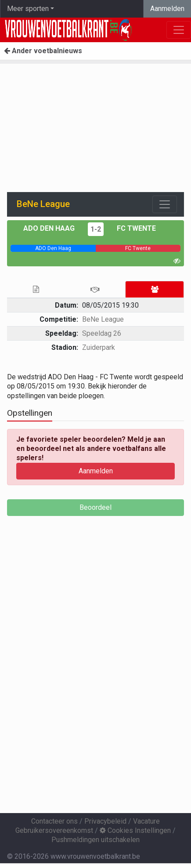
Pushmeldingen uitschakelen (95, 840)
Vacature (146, 821)
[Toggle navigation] (165, 204)
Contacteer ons (54, 821)
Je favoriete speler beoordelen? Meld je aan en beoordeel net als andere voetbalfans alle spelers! (91, 449)
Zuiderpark (99, 347)
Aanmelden (167, 9)
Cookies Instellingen (135, 830)
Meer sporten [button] (28, 9)
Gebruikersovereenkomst (54, 830)
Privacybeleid (105, 821)
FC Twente (136, 228)
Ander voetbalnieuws (43, 51)
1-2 (96, 229)
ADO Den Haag (49, 228)
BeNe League (103, 319)
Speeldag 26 (102, 333)
